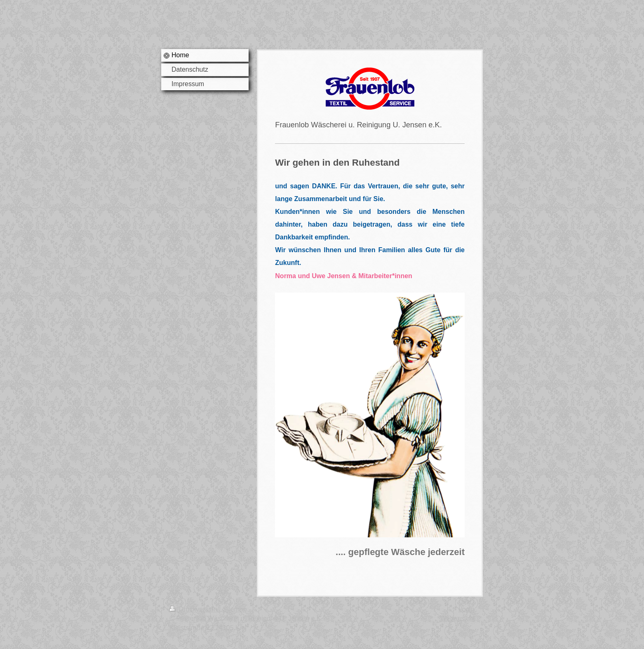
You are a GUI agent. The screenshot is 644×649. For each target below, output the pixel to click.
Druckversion (194, 609)
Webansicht (457, 618)
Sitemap (235, 609)
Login (467, 609)
